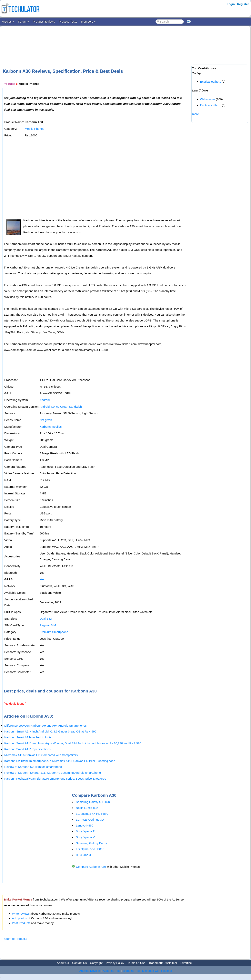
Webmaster (207, 99)
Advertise (186, 963)
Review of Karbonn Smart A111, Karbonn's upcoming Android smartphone (53, 773)
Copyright (96, 963)
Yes (42, 579)
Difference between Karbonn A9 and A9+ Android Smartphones (45, 726)
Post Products (21, 923)
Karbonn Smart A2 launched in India (28, 737)
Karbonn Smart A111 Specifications (27, 749)
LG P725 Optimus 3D (90, 820)
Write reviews (21, 914)
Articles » (8, 21)
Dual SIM (46, 619)
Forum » (24, 21)
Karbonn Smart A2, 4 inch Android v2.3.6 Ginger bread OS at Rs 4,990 (50, 731)
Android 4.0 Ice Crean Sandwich (61, 407)
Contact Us (79, 963)
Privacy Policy (115, 963)
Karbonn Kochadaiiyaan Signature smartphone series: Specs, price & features (55, 779)
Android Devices (90, 971)
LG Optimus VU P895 (90, 849)
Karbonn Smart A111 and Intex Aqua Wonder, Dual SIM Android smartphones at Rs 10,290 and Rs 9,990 (73, 743)
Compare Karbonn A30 (91, 867)
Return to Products (15, 939)
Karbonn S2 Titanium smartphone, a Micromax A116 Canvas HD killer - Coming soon (60, 761)
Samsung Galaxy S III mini (93, 802)
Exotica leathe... (211, 82)
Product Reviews (44, 21)
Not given (46, 420)
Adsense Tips (112, 971)
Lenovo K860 (85, 825)
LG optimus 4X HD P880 (92, 814)
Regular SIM (48, 625)
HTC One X (84, 855)
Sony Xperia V (85, 837)
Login (231, 4)
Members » (88, 21)
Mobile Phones (34, 129)
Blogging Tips (132, 971)
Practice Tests (68, 21)
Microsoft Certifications (157, 971)
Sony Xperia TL (86, 831)
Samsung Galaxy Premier (93, 843)
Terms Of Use (136, 963)
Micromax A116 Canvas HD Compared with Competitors (41, 755)
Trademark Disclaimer (163, 963)
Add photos (19, 918)
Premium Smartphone (54, 632)
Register (243, 4)
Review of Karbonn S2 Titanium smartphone (33, 767)
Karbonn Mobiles (51, 427)
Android (45, 400)
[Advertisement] (96, 41)
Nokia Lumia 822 (87, 808)
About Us (63, 963)
